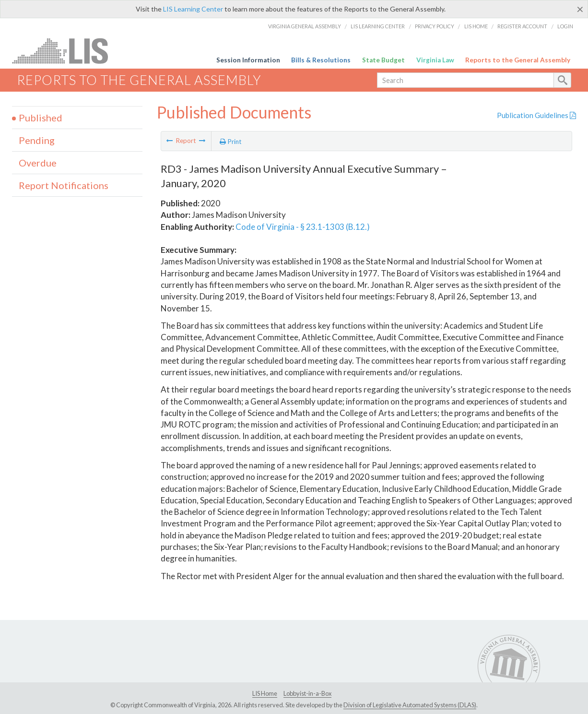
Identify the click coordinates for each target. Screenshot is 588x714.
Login (565, 26)
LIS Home (476, 26)
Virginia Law (435, 60)
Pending (37, 140)
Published (41, 118)
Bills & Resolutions (321, 60)
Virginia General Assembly (305, 26)
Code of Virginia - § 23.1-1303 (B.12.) (303, 227)
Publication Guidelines (536, 115)
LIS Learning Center (193, 9)
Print (231, 142)
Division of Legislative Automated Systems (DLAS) (410, 705)
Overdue (38, 163)
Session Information (248, 60)
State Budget (383, 60)
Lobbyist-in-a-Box (307, 693)
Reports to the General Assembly (518, 60)
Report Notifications (64, 185)
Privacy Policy (435, 26)
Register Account (522, 26)
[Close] (580, 9)
